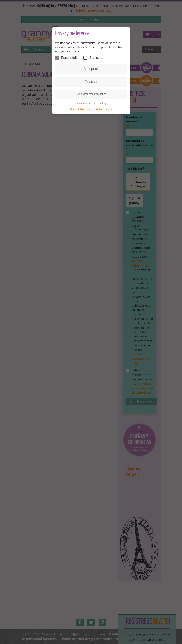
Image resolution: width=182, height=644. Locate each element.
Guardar (91, 82)
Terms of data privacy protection (86, 110)
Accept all (91, 69)
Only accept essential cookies (91, 94)
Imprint (108, 110)
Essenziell (66, 58)
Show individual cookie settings (91, 103)
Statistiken (94, 58)
